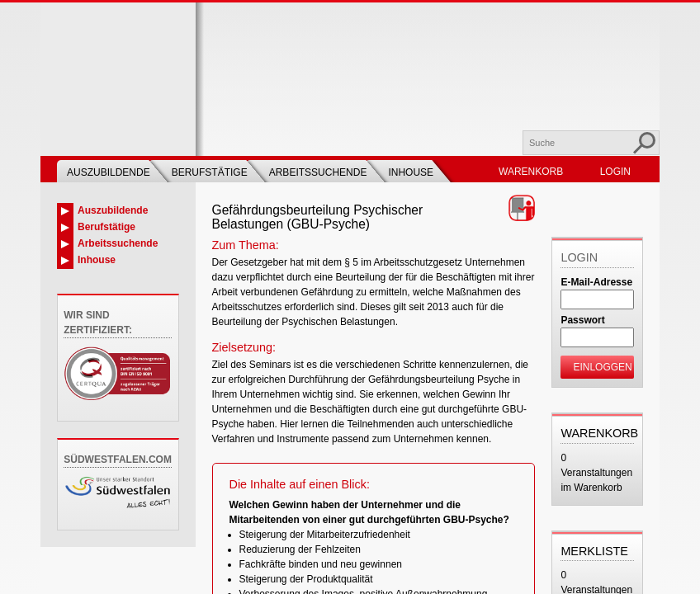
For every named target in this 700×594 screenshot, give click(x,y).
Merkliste (594, 551)
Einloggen (602, 367)
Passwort (582, 320)
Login (615, 172)
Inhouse (411, 172)
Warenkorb (531, 172)
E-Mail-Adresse (596, 282)
